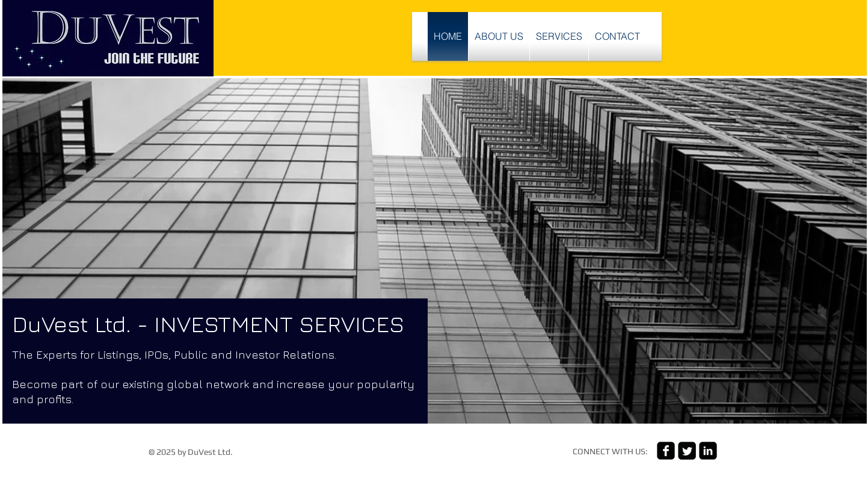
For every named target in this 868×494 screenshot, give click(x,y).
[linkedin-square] (708, 451)
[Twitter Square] (687, 451)
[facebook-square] (666, 451)
